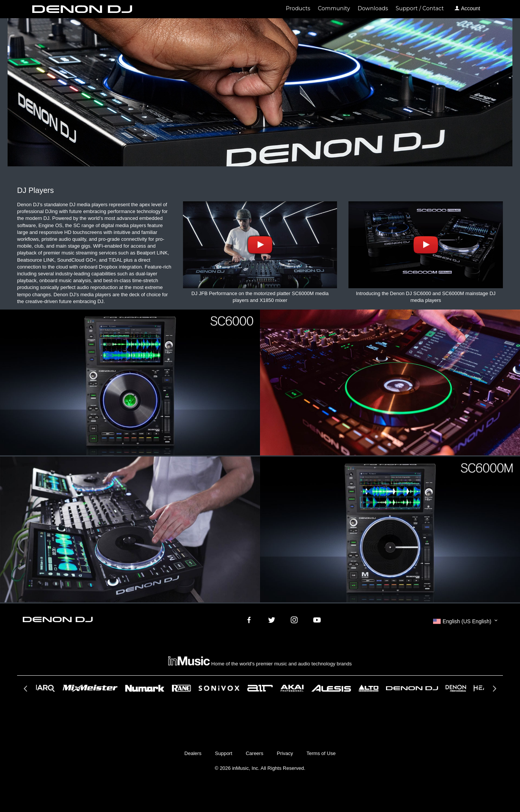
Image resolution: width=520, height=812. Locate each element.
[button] (465, 621)
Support (224, 753)
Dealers (193, 753)
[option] (260, 688)
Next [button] (494, 691)
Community (334, 8)
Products (298, 8)
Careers (254, 753)
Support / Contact (420, 8)
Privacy (285, 753)
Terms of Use (321, 753)
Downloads (373, 8)
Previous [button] (26, 691)
